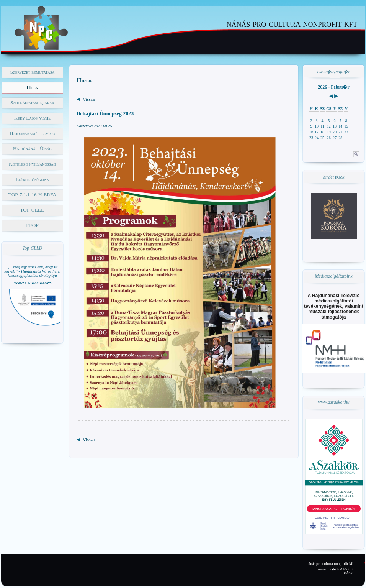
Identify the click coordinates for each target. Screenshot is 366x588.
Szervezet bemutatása (32, 72)
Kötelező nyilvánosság (32, 164)
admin (349, 572)
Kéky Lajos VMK (32, 118)
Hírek (32, 87)
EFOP (32, 225)
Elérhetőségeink (33, 179)
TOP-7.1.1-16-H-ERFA (32, 195)
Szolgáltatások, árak (32, 103)
